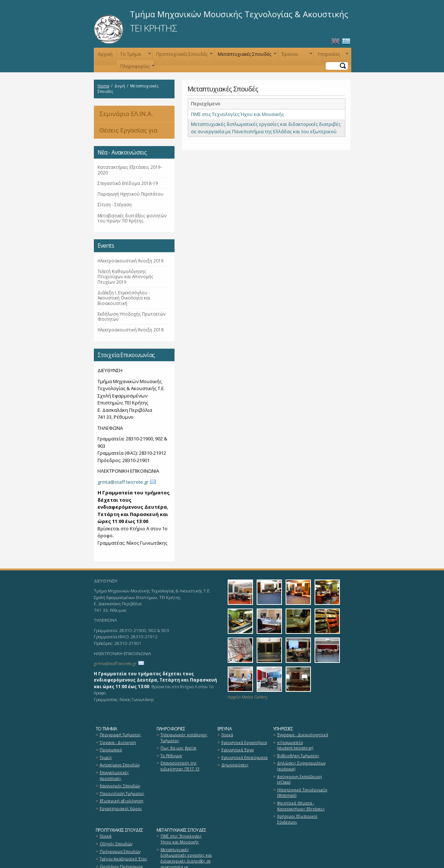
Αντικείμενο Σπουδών (120, 765)
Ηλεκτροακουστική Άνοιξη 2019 (131, 261)
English (335, 41)
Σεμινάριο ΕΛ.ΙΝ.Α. (126, 114)
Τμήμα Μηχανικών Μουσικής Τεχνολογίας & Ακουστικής (239, 14)
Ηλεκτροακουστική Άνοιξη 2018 (131, 330)
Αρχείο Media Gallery (247, 697)
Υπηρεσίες (332, 56)
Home (103, 86)
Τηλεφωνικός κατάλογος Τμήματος (184, 738)
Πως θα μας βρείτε (179, 748)
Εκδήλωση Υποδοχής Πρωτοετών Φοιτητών (132, 316)
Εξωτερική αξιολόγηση (122, 801)
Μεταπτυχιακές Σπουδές (246, 56)
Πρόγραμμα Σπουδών (120, 851)
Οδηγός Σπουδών (116, 844)
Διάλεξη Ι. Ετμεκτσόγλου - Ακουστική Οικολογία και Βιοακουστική (124, 298)
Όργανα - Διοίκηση (118, 742)
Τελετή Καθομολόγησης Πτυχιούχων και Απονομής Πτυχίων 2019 (125, 277)
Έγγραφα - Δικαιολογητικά (303, 735)
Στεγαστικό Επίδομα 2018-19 (128, 183)
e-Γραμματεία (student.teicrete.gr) (295, 745)
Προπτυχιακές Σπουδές (184, 56)
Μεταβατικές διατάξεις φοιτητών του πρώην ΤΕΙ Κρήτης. (132, 218)
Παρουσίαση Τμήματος (122, 793)
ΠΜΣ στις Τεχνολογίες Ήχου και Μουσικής (237, 114)
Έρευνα (296, 56)
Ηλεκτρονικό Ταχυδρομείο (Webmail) (302, 793)
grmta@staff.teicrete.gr (123, 482)
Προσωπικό (111, 750)
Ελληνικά (346, 41)
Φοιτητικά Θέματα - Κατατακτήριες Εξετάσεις (301, 806)
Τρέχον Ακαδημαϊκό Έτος (124, 859)
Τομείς (106, 758)
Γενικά (227, 735)
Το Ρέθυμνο (171, 756)
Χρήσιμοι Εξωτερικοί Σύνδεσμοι (297, 819)
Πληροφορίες (137, 68)
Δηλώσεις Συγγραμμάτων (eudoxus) (301, 766)
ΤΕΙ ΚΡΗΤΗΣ (153, 28)
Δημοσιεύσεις (235, 765)
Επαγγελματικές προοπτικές (114, 776)
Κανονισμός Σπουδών (120, 786)
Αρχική (105, 54)
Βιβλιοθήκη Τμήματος (298, 756)
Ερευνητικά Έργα (238, 750)
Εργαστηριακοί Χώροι (121, 809)
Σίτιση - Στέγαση (115, 204)
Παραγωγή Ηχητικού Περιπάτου (131, 194)
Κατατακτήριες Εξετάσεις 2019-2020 (130, 170)
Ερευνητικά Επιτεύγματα (245, 758)
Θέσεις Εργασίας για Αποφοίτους (126, 132)
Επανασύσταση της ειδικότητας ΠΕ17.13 (180, 766)
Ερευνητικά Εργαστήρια (244, 742)
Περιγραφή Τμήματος (120, 735)
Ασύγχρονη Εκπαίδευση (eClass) (300, 780)
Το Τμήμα (135, 56)
